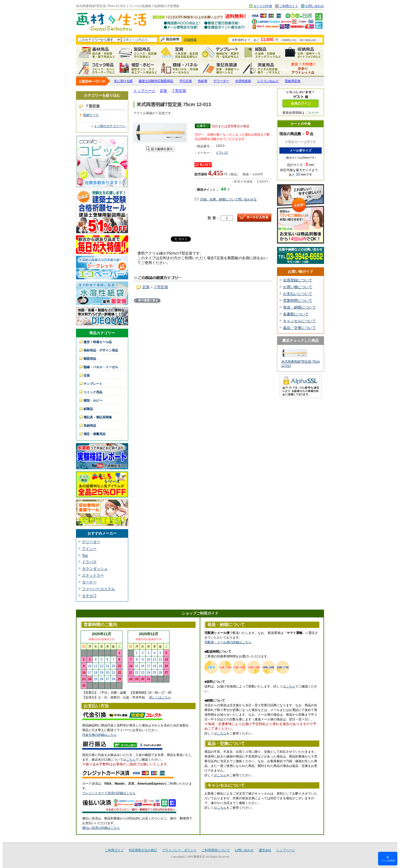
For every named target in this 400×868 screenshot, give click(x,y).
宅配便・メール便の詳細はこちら (228, 642)
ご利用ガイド (289, 6)
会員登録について (298, 280)
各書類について (296, 314)
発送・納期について (299, 307)
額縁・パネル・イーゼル (179, 68)
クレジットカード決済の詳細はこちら (109, 793)
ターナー (89, 582)
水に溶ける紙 (123, 81)
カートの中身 (263, 6)
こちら (131, 760)
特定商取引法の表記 (143, 850)
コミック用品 (97, 68)
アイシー (89, 549)
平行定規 (186, 81)
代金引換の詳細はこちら (99, 735)
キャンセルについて (299, 321)
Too (85, 555)
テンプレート (221, 53)
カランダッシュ (95, 569)
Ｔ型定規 (179, 91)
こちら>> (312, 113)
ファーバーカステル (98, 589)
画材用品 (97, 53)
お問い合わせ (315, 6)
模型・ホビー (138, 68)
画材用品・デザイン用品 (101, 350)
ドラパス (89, 562)
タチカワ (89, 596)
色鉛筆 (203, 81)
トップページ (144, 91)
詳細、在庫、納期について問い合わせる (228, 199)
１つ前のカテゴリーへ (110, 126)
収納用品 (303, 53)
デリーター (221, 81)
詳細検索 (190, 40)
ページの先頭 (388, 858)
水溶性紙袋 (243, 81)
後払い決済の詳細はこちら (101, 828)
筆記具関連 (221, 68)
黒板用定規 (293, 81)
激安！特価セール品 (303, 68)
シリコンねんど (268, 81)
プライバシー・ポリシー (179, 850)
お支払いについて (298, 294)
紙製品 (262, 53)
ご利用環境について (216, 850)
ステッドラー (93, 575)
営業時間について (298, 300)
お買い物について (298, 287)
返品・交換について (299, 328)
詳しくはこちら (160, 697)
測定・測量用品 (262, 68)
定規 (179, 53)
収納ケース (91, 115)
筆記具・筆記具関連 (98, 417)
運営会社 (265, 850)
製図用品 (138, 53)
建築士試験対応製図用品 (156, 81)
